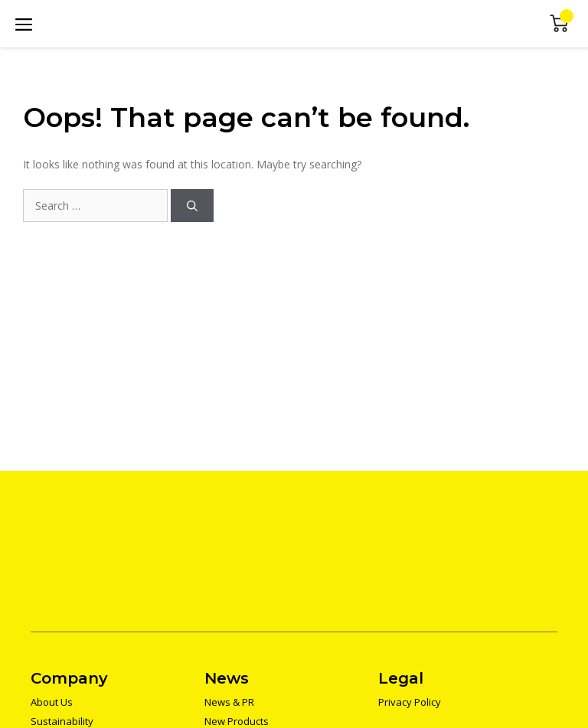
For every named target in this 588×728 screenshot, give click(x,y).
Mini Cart (559, 24)
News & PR (229, 702)
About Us (52, 702)
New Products (237, 721)
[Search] (192, 206)
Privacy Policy (410, 702)
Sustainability (62, 721)
